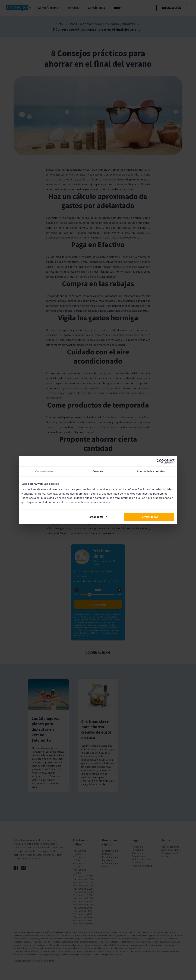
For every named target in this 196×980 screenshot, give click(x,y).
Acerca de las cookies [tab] (151, 471)
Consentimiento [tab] (45, 471)
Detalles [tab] (98, 471)
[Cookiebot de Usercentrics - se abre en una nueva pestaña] (159, 461)
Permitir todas (149, 517)
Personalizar (98, 517)
